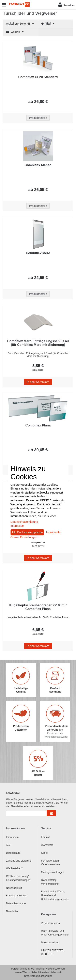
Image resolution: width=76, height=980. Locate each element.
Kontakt (45, 837)
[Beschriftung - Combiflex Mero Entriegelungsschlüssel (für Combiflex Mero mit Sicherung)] (38, 322)
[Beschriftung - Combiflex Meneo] (38, 146)
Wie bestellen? (14, 868)
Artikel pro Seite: (20, 24)
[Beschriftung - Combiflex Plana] (38, 408)
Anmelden (67, 5)
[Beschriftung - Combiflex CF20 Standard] (38, 58)
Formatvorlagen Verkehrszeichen (50, 863)
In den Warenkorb (38, 382)
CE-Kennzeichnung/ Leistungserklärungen (18, 878)
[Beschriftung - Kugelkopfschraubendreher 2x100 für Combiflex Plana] (38, 586)
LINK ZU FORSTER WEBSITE (52, 952)
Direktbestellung (50, 943)
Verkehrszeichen (50, 923)
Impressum (12, 837)
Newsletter (12, 911)
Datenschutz (13, 853)
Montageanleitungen (53, 872)
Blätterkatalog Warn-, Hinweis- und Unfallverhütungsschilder (55, 895)
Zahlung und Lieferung (19, 861)
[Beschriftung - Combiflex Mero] (38, 234)
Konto (44, 853)
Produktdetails (38, 118)
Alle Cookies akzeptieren (27, 532)
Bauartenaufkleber (16, 896)
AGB (9, 845)
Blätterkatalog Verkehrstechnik (50, 882)
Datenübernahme (16, 903)
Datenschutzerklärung (24, 522)
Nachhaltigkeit (14, 888)
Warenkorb (47, 845)
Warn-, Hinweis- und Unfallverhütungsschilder (55, 933)
